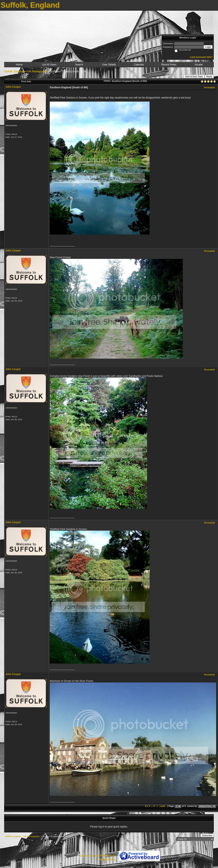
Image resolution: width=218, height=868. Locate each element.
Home (19, 65)
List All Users (49, 65)
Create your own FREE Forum (98, 856)
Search (79, 65)
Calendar (139, 65)
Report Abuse (107, 859)
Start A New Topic (194, 76)
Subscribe (207, 835)
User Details (109, 65)
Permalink (209, 87)
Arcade (199, 65)
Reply (209, 76)
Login (208, 47)
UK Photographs (37, 71)
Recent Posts (169, 65)
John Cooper (13, 87)
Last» (163, 806)
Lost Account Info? (201, 57)
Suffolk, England (14, 71)
